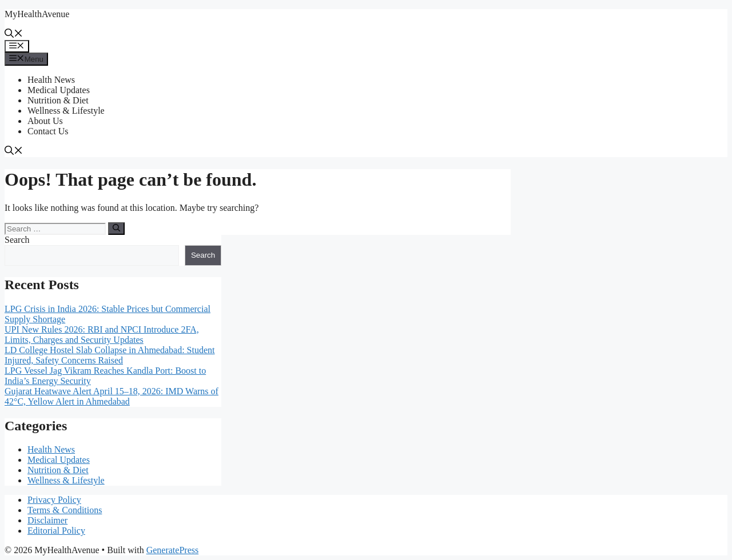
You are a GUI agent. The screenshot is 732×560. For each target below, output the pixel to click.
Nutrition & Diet (58, 100)
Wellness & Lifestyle (66, 111)
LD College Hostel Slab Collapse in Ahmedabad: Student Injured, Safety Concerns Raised (110, 355)
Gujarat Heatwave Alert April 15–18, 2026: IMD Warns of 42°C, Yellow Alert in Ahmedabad (112, 396)
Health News (51, 80)
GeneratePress (173, 550)
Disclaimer (47, 520)
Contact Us (48, 131)
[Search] (116, 229)
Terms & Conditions (65, 510)
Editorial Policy (56, 531)
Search (17, 240)
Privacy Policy (54, 500)
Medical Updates (59, 90)
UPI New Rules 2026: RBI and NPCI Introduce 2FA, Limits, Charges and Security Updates (102, 335)
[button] (14, 35)
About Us (45, 121)
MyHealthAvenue (37, 14)
